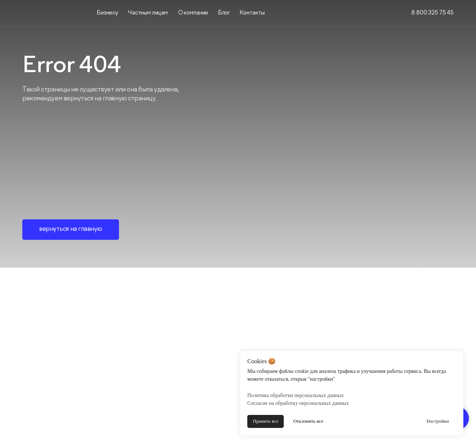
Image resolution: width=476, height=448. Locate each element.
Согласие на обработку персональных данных (298, 403)
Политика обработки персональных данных (296, 395)
